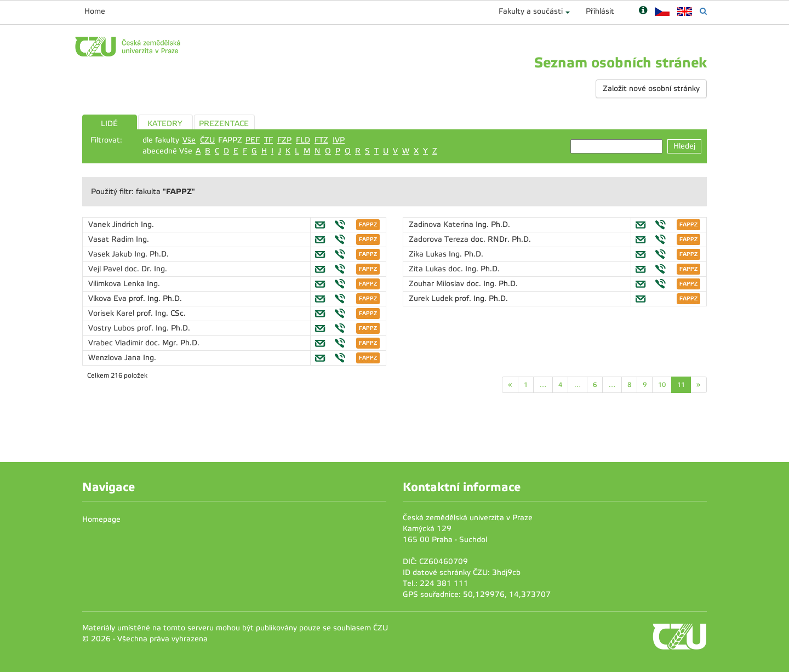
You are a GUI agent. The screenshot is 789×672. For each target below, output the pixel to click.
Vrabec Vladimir (117, 343)
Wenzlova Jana (116, 358)
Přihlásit (600, 11)
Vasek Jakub (111, 254)
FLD (303, 140)
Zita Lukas (428, 269)
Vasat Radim (112, 239)
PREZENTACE (224, 124)
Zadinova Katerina (442, 224)
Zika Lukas (429, 254)
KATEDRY (165, 124)
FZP (284, 140)
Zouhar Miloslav (438, 284)
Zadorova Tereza (440, 239)
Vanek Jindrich (115, 224)
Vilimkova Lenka (118, 284)
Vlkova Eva (108, 298)
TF (268, 140)
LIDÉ (109, 124)
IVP (339, 140)
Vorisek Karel (112, 313)
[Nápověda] (643, 11)
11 (681, 385)
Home (95, 11)
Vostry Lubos (113, 328)
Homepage (101, 519)
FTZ (321, 140)
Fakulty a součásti (531, 11)
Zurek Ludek (432, 298)
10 (662, 385)
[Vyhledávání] (703, 11)
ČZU (207, 140)
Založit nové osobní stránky (651, 89)
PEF (253, 140)
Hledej (684, 146)
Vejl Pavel (106, 269)
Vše (189, 140)
